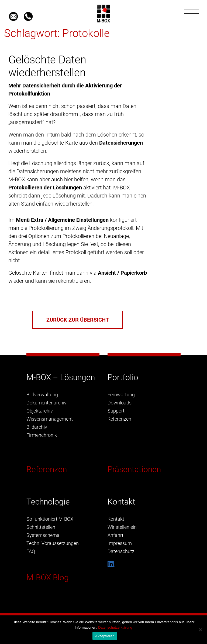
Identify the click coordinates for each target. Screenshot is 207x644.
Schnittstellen (41, 527)
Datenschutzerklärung (115, 627)
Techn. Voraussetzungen (53, 543)
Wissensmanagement (50, 419)
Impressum (120, 543)
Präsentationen (134, 469)
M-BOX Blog (48, 577)
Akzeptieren (105, 636)
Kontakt (116, 519)
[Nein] (200, 630)
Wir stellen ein (122, 527)
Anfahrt (115, 535)
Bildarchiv (37, 427)
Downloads (120, 403)
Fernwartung (121, 395)
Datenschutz (121, 551)
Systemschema (43, 535)
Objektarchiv (40, 411)
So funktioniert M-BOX (50, 519)
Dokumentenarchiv (46, 403)
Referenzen (47, 469)
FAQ (31, 551)
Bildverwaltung (42, 395)
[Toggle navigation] (192, 13)
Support (116, 411)
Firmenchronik (42, 435)
